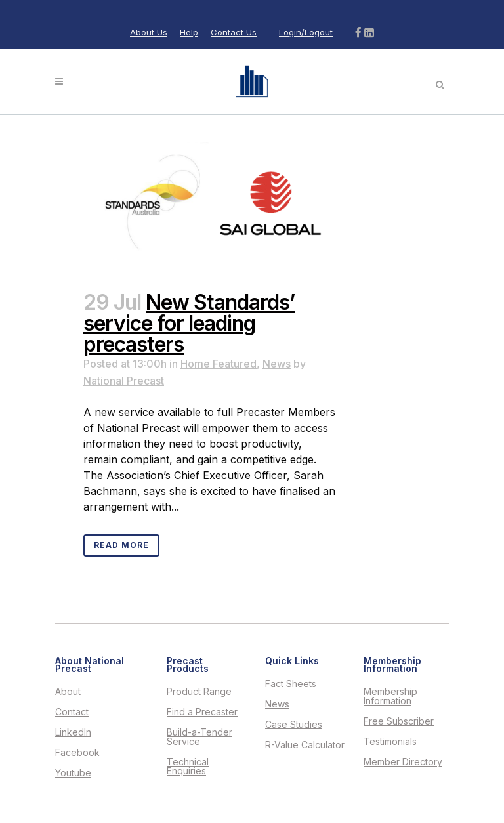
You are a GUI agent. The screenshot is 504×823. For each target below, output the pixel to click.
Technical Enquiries (188, 767)
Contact (72, 712)
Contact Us (234, 32)
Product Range (199, 692)
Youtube (73, 773)
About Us (149, 32)
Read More (121, 545)
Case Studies (294, 725)
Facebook (77, 753)
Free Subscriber (399, 721)
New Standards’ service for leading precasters (189, 323)
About (68, 692)
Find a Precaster (202, 712)
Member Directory (403, 762)
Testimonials (390, 742)
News (277, 364)
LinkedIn (73, 732)
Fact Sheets (291, 684)
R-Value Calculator (305, 745)
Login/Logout (306, 32)
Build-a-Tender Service (199, 737)
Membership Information (390, 696)
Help (189, 32)
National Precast (124, 381)
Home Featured (219, 364)
